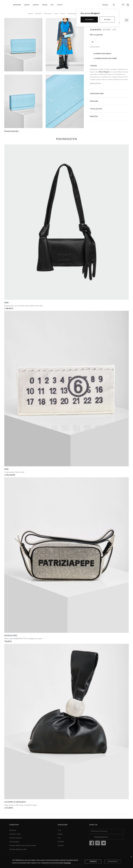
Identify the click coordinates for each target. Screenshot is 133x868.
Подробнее (67, 863)
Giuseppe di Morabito (15, 802)
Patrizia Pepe (11, 636)
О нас (60, 830)
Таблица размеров (95, 47)
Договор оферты (14, 842)
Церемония (17, 5)
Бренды (45, 5)
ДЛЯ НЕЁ (27, 5)
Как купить (13, 830)
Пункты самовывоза (16, 838)
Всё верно (89, 20)
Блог (52, 5)
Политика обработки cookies (18, 849)
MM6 (6, 303)
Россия (107, 20)
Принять (93, 862)
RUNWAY (60, 5)
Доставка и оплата (15, 834)
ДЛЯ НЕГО (36, 5)
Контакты (61, 845)
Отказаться (113, 862)
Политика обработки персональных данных (23, 845)
